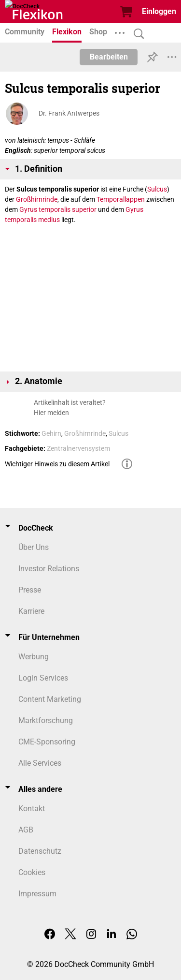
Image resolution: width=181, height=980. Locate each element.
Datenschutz (40, 851)
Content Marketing (50, 699)
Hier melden (51, 413)
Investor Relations (49, 569)
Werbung (34, 657)
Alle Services (40, 763)
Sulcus (157, 189)
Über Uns (34, 547)
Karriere (31, 611)
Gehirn (51, 433)
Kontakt (32, 809)
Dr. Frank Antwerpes (69, 113)
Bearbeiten (109, 57)
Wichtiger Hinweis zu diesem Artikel (57, 464)
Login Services (43, 678)
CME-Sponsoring (47, 742)
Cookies (32, 872)
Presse (30, 590)
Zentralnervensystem (78, 448)
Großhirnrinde (37, 199)
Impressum (37, 894)
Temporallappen (121, 199)
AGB (26, 830)
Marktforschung (46, 720)
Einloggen (159, 11)
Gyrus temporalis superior (58, 209)
